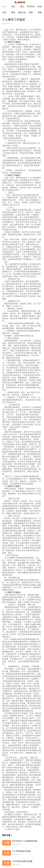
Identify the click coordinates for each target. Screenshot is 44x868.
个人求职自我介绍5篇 (21, 851)
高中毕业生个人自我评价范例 (25, 841)
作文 (13, 7)
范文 (22, 7)
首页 (4, 7)
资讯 (40, 7)
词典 (40, 12)
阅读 (13, 12)
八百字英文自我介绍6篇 (22, 861)
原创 (31, 12)
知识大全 (22, 12)
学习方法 (31, 7)
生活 (4, 12)
